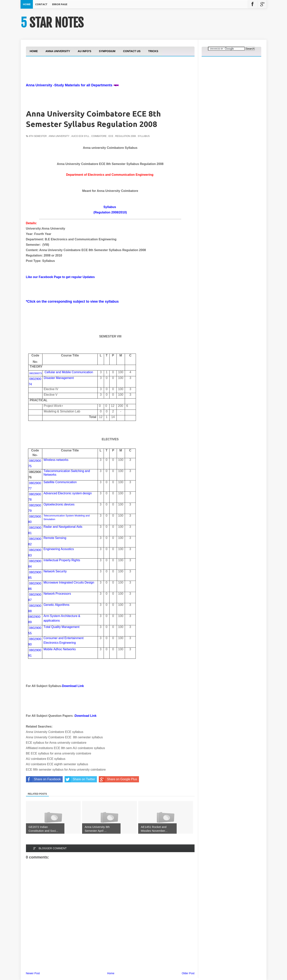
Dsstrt (59, 378)
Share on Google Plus (118, 779)
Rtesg (55, 538)
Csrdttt (63, 638)
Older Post (188, 973)
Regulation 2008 (125, 136)
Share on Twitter (80, 779)
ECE (111, 136)
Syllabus (144, 136)
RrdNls (63, 527)
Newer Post (33, 973)
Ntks (50, 475)
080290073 (35, 373)
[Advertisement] (96, 80)
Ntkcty (55, 571)
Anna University (59, 136)
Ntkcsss (57, 594)
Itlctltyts (62, 560)
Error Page (60, 4)
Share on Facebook (43, 779)
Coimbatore (99, 136)
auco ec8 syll (80, 136)
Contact (41, 4)
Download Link (73, 686)
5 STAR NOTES (52, 23)
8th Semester (38, 136)
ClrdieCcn (69, 372)
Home (27, 4)
